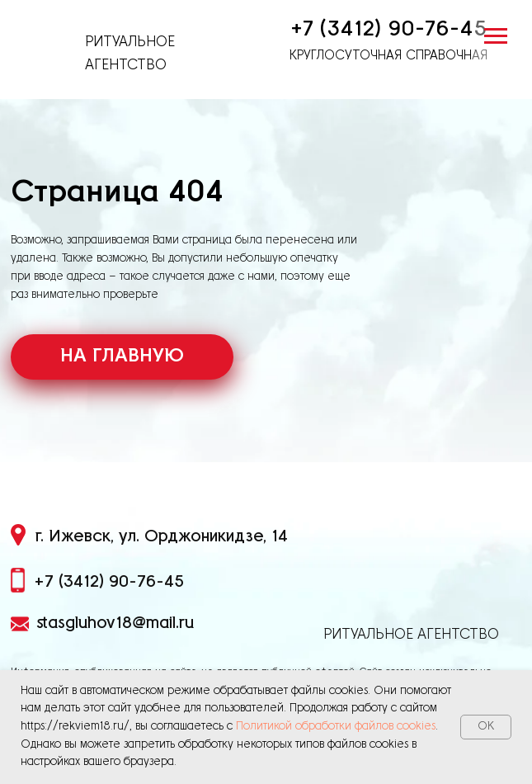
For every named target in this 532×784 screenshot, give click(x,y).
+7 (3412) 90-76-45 (388, 29)
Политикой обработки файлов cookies (336, 726)
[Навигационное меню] (496, 36)
